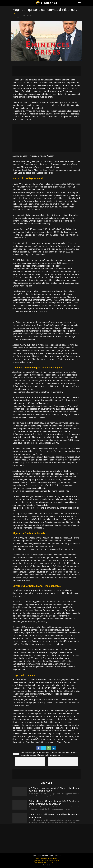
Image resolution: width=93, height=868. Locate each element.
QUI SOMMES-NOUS (40, 861)
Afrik (14, 14)
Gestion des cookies (53, 863)
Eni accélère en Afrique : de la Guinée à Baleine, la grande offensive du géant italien (54, 803)
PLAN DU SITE (52, 859)
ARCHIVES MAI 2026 (41, 863)
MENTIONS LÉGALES (53, 861)
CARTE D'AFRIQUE (42, 859)
